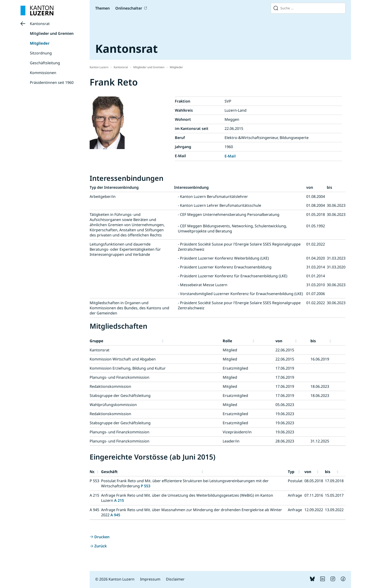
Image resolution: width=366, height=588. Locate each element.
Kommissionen (43, 73)
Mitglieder (40, 43)
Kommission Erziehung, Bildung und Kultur (128, 368)
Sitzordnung (41, 53)
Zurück (100, 546)
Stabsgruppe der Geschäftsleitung (120, 396)
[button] (191, 341)
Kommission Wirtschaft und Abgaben (123, 359)
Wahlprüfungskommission (113, 405)
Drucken (102, 537)
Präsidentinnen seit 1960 (52, 82)
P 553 (146, 486)
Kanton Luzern (99, 67)
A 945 (115, 515)
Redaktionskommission (110, 386)
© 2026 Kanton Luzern (115, 579)
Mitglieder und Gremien (52, 33)
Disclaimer (175, 579)
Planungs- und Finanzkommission (120, 377)
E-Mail (230, 156)
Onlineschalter (129, 8)
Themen (102, 8)
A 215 (119, 500)
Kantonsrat (40, 24)
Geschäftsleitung (45, 63)
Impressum (150, 579)
